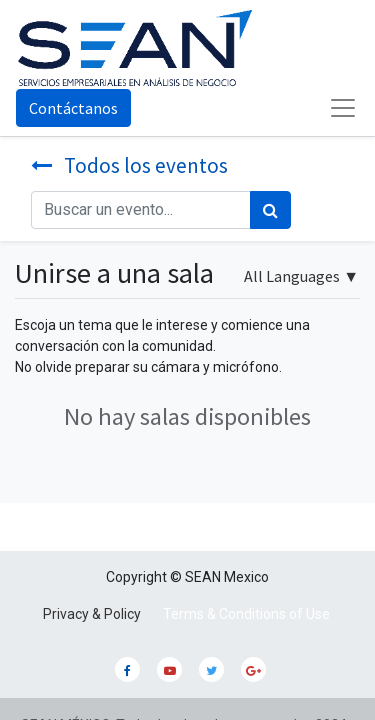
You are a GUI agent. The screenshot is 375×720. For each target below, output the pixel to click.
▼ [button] (301, 276)
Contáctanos (73, 108)
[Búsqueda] (270, 210)
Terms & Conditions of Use (246, 614)
